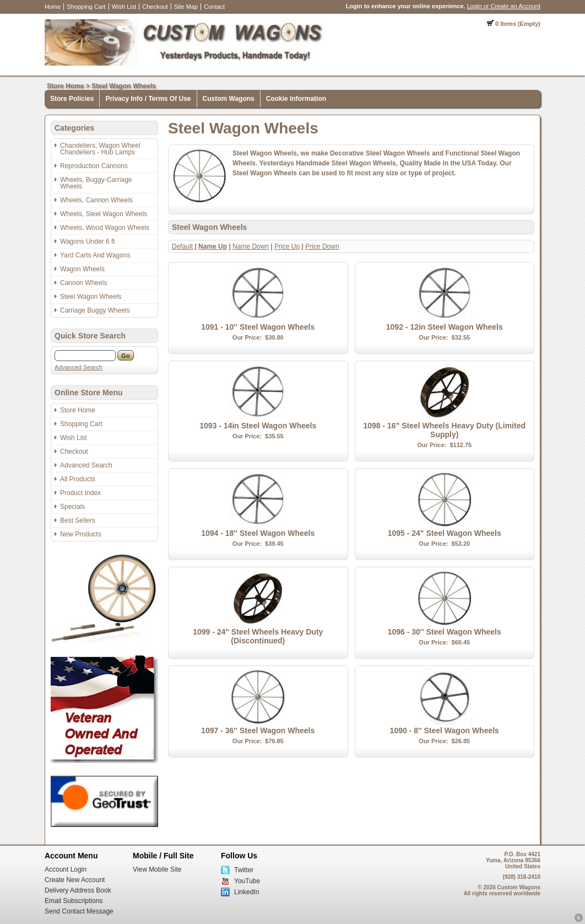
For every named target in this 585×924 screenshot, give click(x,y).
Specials (72, 507)
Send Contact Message (79, 911)
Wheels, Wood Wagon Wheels (105, 228)
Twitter (244, 870)
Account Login (66, 869)
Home (53, 7)
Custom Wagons (229, 99)
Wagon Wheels (82, 269)
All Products (78, 479)
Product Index (80, 493)
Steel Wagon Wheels (124, 86)
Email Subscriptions (74, 901)
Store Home (65, 86)
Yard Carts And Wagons (95, 255)
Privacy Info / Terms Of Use (148, 99)
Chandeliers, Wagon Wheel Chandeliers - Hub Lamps (100, 149)
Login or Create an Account (504, 6)
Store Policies (72, 99)
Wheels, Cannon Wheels (96, 200)
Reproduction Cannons (94, 166)
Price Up (287, 246)
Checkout (155, 7)
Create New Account (75, 880)
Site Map (186, 7)
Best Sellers (78, 520)
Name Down (251, 246)
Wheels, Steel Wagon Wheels (104, 214)
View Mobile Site (157, 869)
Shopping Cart (86, 7)
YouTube (247, 881)
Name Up (213, 246)
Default (182, 246)
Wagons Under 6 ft (88, 241)
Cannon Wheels (83, 283)
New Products (81, 534)
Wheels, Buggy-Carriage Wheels (96, 183)
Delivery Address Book (78, 890)
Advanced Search (78, 367)
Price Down (322, 246)
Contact (214, 7)
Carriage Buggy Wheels (95, 310)
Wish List (124, 7)
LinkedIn (247, 892)
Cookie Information (296, 99)
